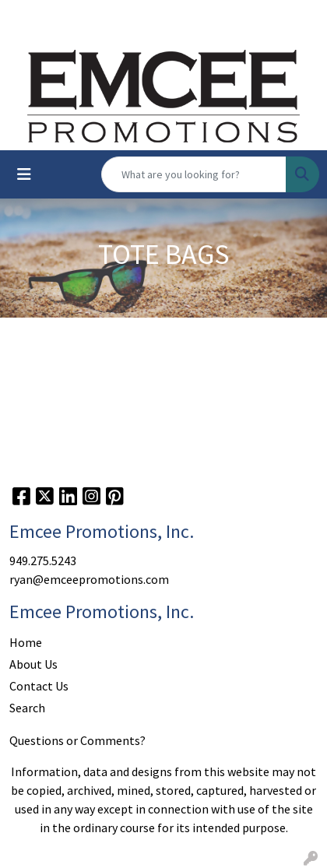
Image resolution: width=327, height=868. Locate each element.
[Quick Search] (194, 174)
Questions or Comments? (77, 740)
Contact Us (39, 686)
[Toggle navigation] (24, 174)
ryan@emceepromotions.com (89, 579)
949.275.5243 (43, 561)
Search (27, 708)
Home (26, 642)
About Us (33, 664)
